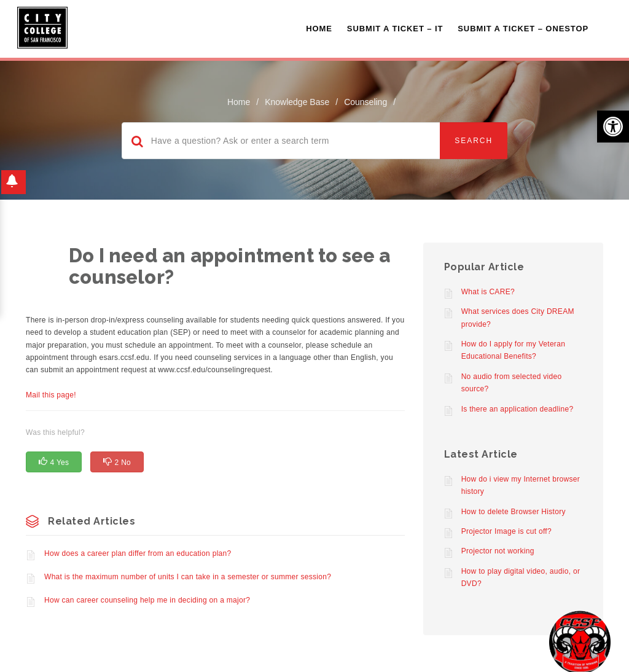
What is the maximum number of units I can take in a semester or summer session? (188, 577)
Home (319, 29)
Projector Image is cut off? (506, 531)
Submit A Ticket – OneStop (523, 29)
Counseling (365, 102)
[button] (613, 127)
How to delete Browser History (514, 512)
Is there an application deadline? (518, 409)
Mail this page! (51, 395)
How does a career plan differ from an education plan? (138, 553)
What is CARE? (488, 292)
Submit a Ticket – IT (395, 29)
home (239, 102)
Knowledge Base (297, 102)
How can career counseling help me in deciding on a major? (147, 600)
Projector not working (498, 551)
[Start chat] (580, 641)
